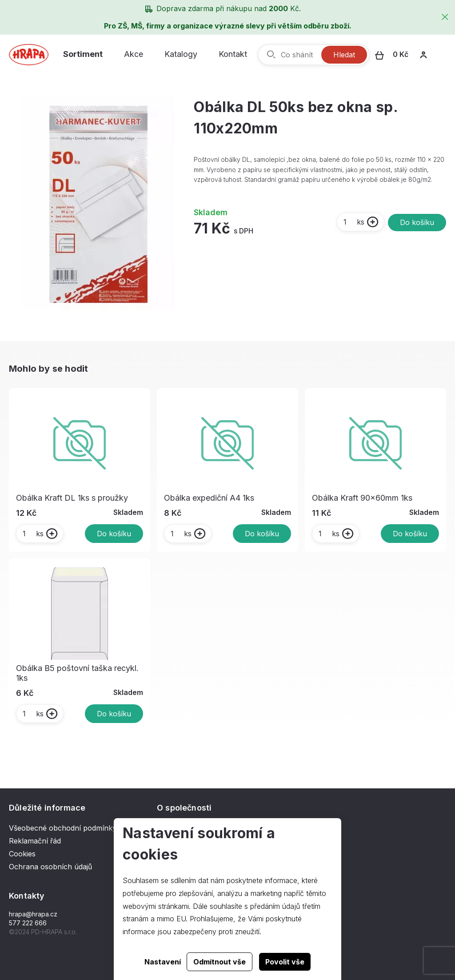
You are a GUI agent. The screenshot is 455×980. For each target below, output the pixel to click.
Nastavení (163, 962)
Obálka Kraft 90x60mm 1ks (362, 498)
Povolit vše (285, 962)
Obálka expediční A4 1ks (209, 498)
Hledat (344, 55)
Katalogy (181, 54)
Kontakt (233, 54)
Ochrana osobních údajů (50, 867)
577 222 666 (28, 923)
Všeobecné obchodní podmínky (63, 828)
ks (353, 222)
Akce (134, 54)
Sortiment (83, 54)
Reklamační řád (35, 841)
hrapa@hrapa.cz (33, 914)
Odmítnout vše (220, 962)
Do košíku (417, 222)
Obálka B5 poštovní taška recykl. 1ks (77, 673)
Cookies (22, 854)
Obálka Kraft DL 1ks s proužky (72, 498)
